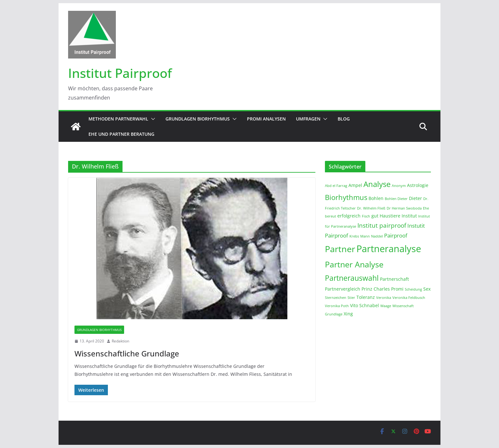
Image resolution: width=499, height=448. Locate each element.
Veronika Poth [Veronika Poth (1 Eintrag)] (337, 306)
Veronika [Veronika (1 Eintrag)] (384, 298)
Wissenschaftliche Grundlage (127, 353)
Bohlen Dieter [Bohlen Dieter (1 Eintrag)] (396, 199)
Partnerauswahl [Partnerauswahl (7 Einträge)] (352, 278)
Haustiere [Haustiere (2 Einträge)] (390, 216)
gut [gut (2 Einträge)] (375, 216)
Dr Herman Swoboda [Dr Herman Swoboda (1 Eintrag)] (404, 208)
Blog (344, 119)
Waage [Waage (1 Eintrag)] (386, 306)
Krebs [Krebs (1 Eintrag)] (354, 236)
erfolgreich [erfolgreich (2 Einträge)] (349, 216)
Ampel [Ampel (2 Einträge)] (355, 185)
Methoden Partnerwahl (118, 119)
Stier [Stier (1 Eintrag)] (351, 298)
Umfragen (308, 119)
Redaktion (120, 341)
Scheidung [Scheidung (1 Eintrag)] (413, 289)
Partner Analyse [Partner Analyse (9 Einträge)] (354, 264)
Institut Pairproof (120, 73)
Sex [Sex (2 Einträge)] (427, 289)
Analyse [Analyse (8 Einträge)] (377, 184)
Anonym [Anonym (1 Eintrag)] (399, 186)
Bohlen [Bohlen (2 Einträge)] (376, 198)
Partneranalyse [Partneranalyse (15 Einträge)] (389, 249)
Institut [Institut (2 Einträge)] (409, 216)
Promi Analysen (266, 119)
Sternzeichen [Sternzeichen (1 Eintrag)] (336, 298)
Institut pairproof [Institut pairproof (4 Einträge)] (382, 225)
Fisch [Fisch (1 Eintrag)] (366, 216)
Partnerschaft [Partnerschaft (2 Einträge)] (394, 279)
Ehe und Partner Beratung (121, 134)
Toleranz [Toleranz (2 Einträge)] (366, 297)
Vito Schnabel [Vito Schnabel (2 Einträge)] (365, 305)
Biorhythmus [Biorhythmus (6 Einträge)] (346, 197)
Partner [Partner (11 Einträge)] (340, 249)
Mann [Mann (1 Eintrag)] (365, 236)
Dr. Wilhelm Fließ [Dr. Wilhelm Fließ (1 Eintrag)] (371, 208)
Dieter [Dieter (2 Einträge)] (415, 198)
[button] (152, 119)
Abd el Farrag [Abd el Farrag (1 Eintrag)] (336, 186)
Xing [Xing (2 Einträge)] (348, 314)
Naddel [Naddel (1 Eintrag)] (377, 236)
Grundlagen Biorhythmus (198, 119)
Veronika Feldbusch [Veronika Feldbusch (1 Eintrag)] (409, 298)
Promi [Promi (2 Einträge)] (397, 289)
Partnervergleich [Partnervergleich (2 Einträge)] (343, 289)
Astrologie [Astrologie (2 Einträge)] (418, 185)
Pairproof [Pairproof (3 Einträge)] (396, 235)
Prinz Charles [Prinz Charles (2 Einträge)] (376, 289)
